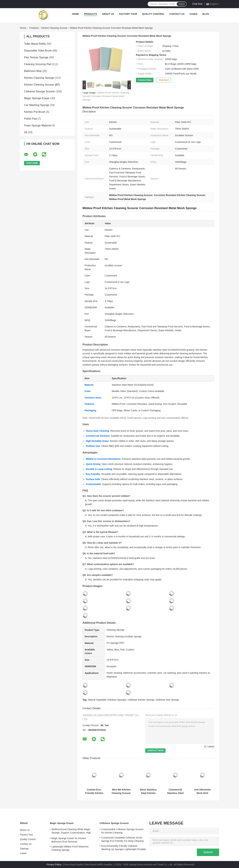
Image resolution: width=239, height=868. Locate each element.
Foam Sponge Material (38, 125)
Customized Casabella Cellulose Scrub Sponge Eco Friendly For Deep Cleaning (122, 839)
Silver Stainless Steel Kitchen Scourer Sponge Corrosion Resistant (148, 791)
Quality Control (153, 14)
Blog (206, 14)
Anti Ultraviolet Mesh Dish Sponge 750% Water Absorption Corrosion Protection (202, 791)
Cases (194, 14)
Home (76, 14)
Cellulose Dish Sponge (167, 700)
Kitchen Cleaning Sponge (39, 78)
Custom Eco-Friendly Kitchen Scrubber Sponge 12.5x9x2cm (94, 791)
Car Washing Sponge (37, 105)
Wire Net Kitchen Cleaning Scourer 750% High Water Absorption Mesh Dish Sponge (121, 791)
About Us (108, 14)
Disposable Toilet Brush (38, 51)
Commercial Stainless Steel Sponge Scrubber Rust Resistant (175, 791)
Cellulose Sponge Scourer (40, 91)
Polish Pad (30, 119)
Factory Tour (128, 14)
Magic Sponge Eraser (37, 98)
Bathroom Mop (33, 71)
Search (182, 4)
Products (91, 14)
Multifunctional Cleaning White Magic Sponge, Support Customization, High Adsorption (71, 831)
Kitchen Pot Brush (35, 112)
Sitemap (24, 849)
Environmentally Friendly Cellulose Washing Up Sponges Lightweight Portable (124, 848)
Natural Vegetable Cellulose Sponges (107, 700)
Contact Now (145, 80)
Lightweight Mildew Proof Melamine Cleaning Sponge (70, 848)
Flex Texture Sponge (36, 57)
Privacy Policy (54, 865)
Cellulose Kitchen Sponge (141, 700)
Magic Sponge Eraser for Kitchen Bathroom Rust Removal (69, 840)
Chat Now (197, 4)
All (26, 132)
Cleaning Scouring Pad (38, 64)
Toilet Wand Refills (35, 44)
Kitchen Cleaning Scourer (55, 28)
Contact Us (177, 14)
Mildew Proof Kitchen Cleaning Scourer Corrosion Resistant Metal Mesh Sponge (106, 96)
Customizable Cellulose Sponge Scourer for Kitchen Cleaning (122, 831)
